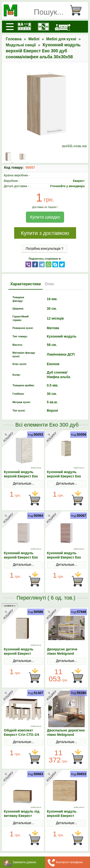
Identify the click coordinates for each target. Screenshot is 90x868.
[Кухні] (24, 27)
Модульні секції (21, 45)
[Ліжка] (63, 27)
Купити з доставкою (45, 233)
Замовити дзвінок (24, 862)
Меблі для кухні (61, 39)
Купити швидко (45, 217)
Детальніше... (24, 483)
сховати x (10, 606)
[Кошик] (78, 10)
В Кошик (35, 498)
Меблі (34, 39)
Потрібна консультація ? (45, 249)
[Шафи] (43, 27)
